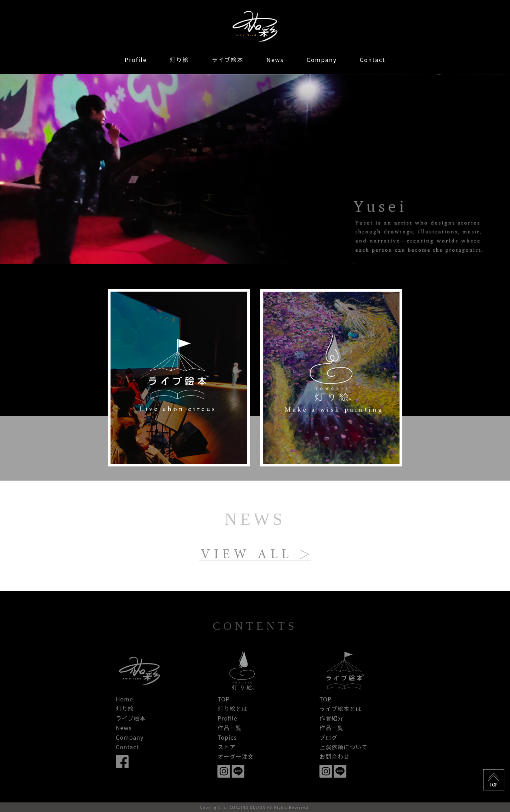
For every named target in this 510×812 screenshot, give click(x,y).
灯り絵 (179, 60)
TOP (223, 699)
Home (124, 699)
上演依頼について (344, 747)
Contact (373, 60)
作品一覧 (229, 728)
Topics (227, 737)
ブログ (328, 737)
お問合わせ (335, 756)
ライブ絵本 (228, 60)
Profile (136, 60)
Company (322, 60)
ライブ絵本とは (341, 709)
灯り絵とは (233, 709)
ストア (226, 747)
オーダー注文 (236, 756)
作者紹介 (331, 718)
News (275, 60)
